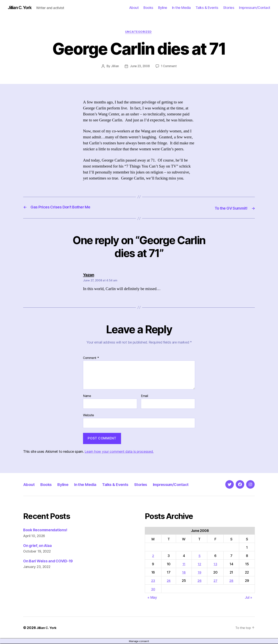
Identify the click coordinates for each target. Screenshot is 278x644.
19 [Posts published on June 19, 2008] (200, 573)
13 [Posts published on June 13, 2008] (216, 565)
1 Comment (169, 67)
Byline (163, 8)
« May (152, 598)
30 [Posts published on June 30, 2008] (153, 589)
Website (89, 416)
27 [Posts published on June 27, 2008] (216, 581)
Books (148, 8)
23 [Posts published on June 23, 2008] (153, 581)
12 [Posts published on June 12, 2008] (200, 565)
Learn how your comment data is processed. (119, 452)
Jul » (248, 598)
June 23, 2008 (139, 67)
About (134, 8)
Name (87, 397)
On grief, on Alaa (39, 546)
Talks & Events (207, 8)
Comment (91, 358)
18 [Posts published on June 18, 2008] (185, 573)
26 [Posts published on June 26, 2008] (200, 581)
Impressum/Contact (255, 8)
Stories (229, 8)
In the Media (181, 8)
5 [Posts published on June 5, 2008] (200, 556)
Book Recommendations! (47, 530)
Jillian (114, 67)
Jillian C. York (21, 8)
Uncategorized (139, 33)
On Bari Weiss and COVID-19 (51, 561)
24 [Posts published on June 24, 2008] (169, 581)
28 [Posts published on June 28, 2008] (232, 581)
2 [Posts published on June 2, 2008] (153, 556)
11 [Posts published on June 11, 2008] (185, 565)
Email (145, 397)
